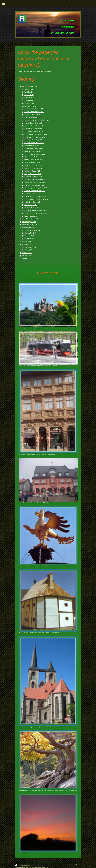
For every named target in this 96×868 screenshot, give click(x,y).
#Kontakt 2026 (26, 241)
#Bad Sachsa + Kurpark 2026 (33, 129)
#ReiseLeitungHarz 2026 (29, 86)
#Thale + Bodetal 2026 (31, 208)
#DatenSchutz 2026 (30, 247)
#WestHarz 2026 (29, 92)
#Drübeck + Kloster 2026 (32, 146)
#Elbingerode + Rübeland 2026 (33, 148)
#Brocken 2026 (29, 100)
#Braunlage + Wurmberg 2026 (33, 140)
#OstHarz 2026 (29, 89)
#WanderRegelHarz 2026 (30, 225)
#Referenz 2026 (27, 256)
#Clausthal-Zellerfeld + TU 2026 (34, 143)
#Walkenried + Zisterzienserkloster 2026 (36, 210)
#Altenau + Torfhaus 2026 (32, 115)
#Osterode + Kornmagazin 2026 (34, 185)
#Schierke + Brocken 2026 (32, 194)
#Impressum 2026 (27, 244)
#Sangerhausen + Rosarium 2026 (34, 191)
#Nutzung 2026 (29, 250)
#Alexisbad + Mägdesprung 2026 (34, 109)
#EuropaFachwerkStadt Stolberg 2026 (36, 199)
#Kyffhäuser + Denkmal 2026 (33, 177)
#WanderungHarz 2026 (29, 222)
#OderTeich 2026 (29, 236)
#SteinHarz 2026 (29, 239)
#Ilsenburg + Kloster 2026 (32, 171)
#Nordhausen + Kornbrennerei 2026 (35, 182)
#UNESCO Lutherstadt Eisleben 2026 (36, 179)
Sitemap (28, 865)
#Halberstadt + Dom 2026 (32, 163)
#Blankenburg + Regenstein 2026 (34, 137)
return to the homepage (44, 71)
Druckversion (20, 865)
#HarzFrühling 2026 (30, 233)
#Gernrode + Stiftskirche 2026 (33, 151)
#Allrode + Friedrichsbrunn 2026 (34, 112)
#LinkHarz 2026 (27, 258)
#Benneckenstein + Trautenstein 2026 (36, 131)
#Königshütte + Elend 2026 (32, 174)
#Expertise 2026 (27, 253)
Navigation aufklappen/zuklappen (48, 4)
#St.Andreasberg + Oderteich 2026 (35, 196)
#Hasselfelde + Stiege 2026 (32, 165)
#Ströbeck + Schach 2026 (32, 202)
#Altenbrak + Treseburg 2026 (33, 117)
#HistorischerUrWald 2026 (32, 230)
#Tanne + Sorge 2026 (31, 205)
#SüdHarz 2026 (29, 95)
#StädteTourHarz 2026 (29, 106)
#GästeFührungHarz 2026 (30, 219)
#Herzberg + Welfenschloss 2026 (34, 168)
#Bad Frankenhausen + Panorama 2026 (36, 120)
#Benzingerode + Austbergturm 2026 (35, 134)
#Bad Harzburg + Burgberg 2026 (34, 123)
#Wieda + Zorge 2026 (31, 216)
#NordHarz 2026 (29, 98)
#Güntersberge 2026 (30, 157)
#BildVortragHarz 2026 (29, 227)
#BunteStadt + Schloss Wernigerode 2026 (37, 213)
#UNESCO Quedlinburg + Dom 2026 (35, 188)
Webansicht (78, 865)
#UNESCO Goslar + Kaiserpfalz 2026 (36, 154)
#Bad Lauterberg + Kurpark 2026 (34, 126)
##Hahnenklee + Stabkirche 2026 (34, 160)
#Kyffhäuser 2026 (29, 103)
